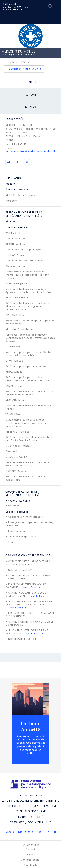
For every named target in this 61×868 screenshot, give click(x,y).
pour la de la (15, 7)
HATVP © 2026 (31, 845)
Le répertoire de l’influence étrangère (30, 806)
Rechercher (50, 6)
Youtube (55, 832)
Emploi (31, 855)
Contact (31, 850)
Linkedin (48, 832)
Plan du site (30, 865)
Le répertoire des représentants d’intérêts (31, 801)
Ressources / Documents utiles (30, 822)
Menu (57, 7)
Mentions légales (31, 860)
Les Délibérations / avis (30, 811)
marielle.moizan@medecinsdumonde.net (30, 151)
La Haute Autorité (30, 727)
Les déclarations (30, 796)
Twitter (40, 832)
